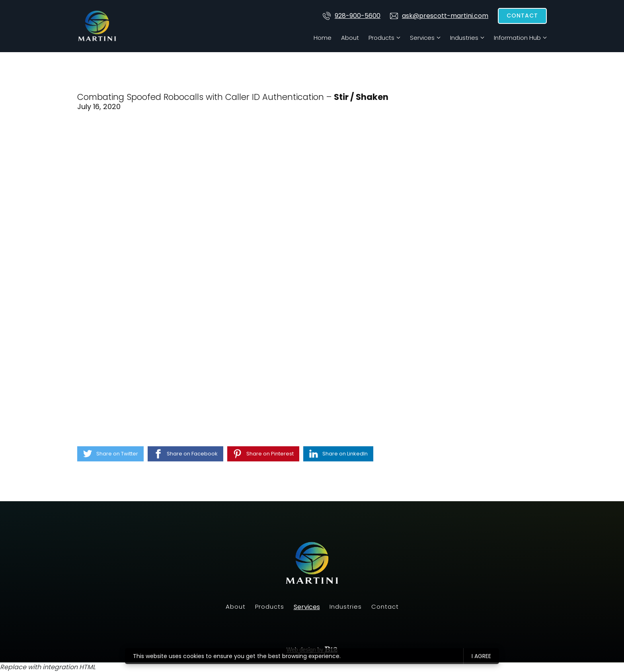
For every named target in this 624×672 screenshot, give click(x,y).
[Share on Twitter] (110, 454)
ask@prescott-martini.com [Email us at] (439, 16)
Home (323, 38)
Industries (464, 38)
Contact (522, 16)
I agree (481, 656)
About (350, 38)
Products (381, 38)
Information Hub (517, 38)
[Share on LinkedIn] (338, 454)
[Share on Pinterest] (263, 454)
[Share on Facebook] (185, 454)
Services (422, 38)
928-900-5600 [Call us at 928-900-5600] (352, 16)
